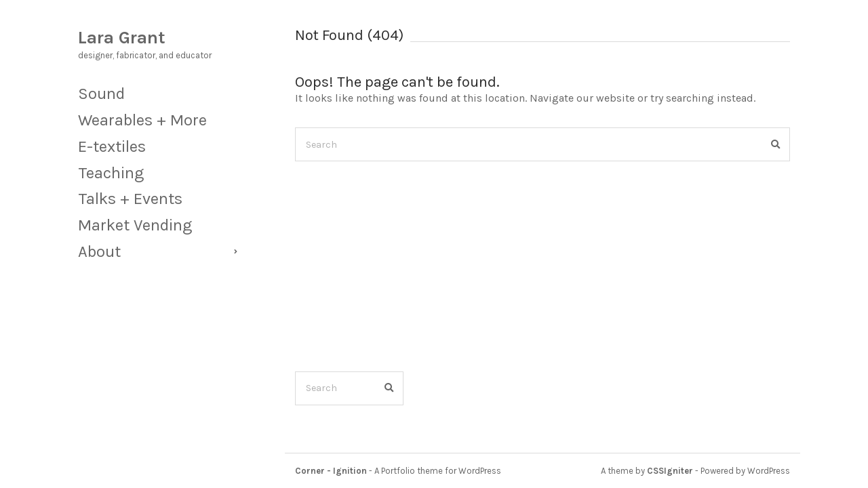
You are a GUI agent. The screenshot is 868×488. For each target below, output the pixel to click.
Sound (101, 94)
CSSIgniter (670, 471)
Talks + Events (130, 199)
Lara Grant (122, 38)
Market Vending (135, 225)
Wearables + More (142, 120)
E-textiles (112, 146)
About (99, 251)
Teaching (111, 173)
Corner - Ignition (331, 471)
